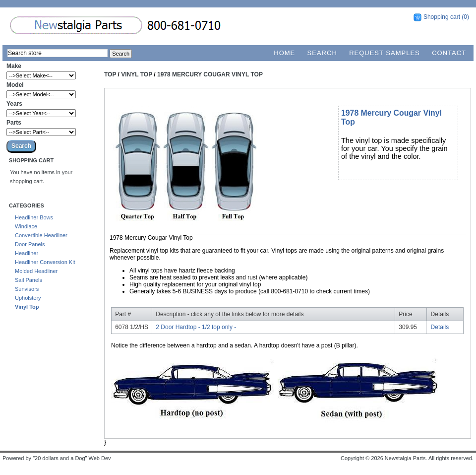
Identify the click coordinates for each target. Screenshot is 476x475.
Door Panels (30, 244)
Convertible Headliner (41, 235)
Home (284, 53)
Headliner (27, 253)
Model (15, 85)
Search (322, 53)
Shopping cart (442, 17)
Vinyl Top (27, 307)
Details (440, 327)
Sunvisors (27, 289)
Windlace (26, 226)
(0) (465, 17)
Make (14, 66)
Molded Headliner (36, 271)
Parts (14, 123)
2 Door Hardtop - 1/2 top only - (196, 327)
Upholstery (28, 298)
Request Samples (385, 53)
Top (110, 74)
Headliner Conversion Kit (45, 262)
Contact (449, 53)
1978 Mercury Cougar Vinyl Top (210, 74)
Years (14, 104)
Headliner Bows (34, 217)
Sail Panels (29, 280)
